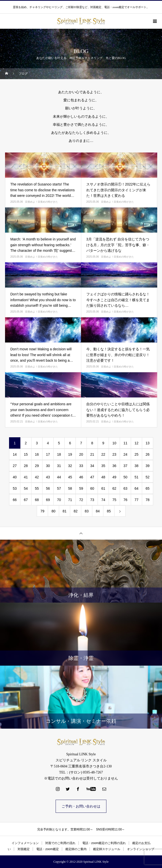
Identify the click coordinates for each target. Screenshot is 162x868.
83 (87, 511)
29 (37, 466)
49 (114, 477)
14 (15, 454)
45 (70, 477)
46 (81, 477)
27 (15, 466)
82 (76, 511)
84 (98, 511)
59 (81, 488)
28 (26, 466)
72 (81, 500)
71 (70, 500)
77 (137, 500)
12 (137, 443)
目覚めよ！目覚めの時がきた (42, 202)
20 (81, 454)
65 (148, 488)
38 (137, 466)
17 (48, 454)
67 (26, 500)
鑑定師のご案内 (76, 849)
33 (81, 466)
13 (148, 443)
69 (48, 500)
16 (37, 454)
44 (59, 477)
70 (59, 500)
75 (114, 500)
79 (43, 511)
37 (126, 466)
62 (114, 488)
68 (37, 500)
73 (92, 500)
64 (137, 488)
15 (26, 454)
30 (48, 466)
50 (126, 477)
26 (148, 454)
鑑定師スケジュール (107, 849)
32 (70, 466)
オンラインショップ (141, 849)
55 (37, 488)
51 (137, 477)
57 (59, 488)
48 (103, 477)
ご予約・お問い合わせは (81, 806)
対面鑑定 (24, 849)
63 (126, 488)
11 (126, 443)
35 (103, 466)
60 (92, 488)
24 (126, 454)
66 (15, 500)
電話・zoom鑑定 (47, 849)
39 (148, 466)
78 (148, 500)
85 (109, 511)
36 (114, 466)
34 (92, 466)
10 (114, 443)
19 (70, 454)
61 (103, 488)
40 (15, 477)
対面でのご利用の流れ (60, 843)
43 (48, 477)
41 (26, 477)
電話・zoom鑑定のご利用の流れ (104, 843)
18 (59, 454)
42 (37, 477)
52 (148, 477)
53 (15, 488)
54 (26, 488)
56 (48, 488)
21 (92, 454)
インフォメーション (25, 843)
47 (92, 477)
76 (126, 500)
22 (103, 454)
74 (103, 500)
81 (65, 511)
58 (70, 488)
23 (114, 454)
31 (59, 466)
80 (54, 511)
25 (137, 454)
